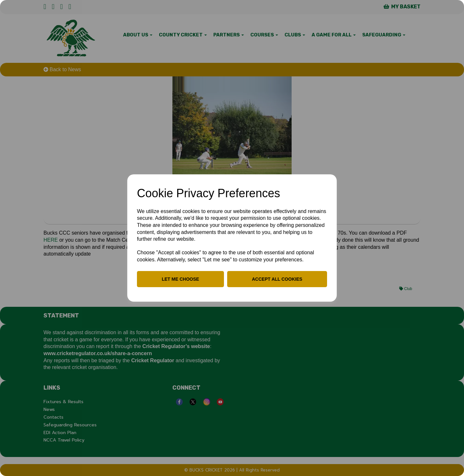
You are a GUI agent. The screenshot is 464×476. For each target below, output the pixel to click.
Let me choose (180, 279)
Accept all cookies (277, 279)
